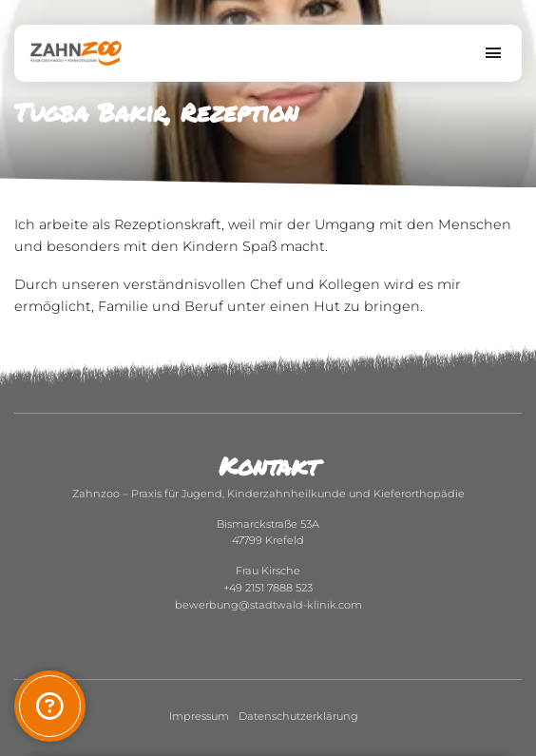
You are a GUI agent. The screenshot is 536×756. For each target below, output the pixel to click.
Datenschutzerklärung (298, 716)
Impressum (199, 716)
